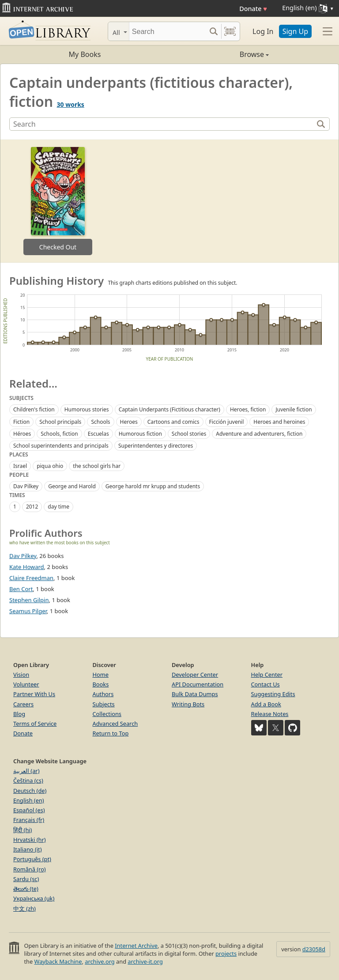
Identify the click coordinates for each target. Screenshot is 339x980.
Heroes (129, 422)
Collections (107, 714)
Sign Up (295, 31)
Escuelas (98, 434)
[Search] (168, 31)
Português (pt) (32, 859)
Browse (219, 54)
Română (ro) (30, 869)
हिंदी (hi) (23, 830)
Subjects (104, 704)
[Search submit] (213, 31)
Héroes (22, 434)
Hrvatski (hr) (30, 840)
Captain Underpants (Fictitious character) (169, 409)
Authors (103, 694)
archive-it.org (145, 961)
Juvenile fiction (294, 409)
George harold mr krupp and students (153, 486)
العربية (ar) (26, 771)
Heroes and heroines (279, 422)
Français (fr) (29, 820)
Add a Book (266, 704)
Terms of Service (35, 724)
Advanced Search (115, 724)
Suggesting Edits (273, 694)
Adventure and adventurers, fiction (259, 434)
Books (101, 684)
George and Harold (72, 486)
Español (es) (29, 810)
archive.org (100, 961)
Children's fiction (34, 409)
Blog (19, 714)
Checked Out (58, 247)
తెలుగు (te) (26, 889)
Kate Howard (27, 567)
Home (101, 675)
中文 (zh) (24, 908)
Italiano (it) (28, 849)
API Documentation (198, 684)
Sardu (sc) (26, 879)
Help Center (267, 675)
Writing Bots (188, 704)
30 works (71, 104)
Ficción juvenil (227, 422)
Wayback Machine (58, 961)
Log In (263, 31)
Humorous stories (87, 409)
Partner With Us (34, 694)
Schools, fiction (59, 434)
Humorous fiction (140, 434)
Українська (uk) (34, 898)
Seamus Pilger (28, 611)
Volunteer (26, 684)
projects (226, 954)
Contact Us (266, 684)
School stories (189, 434)
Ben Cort (21, 589)
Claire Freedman (31, 578)
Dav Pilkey (26, 486)
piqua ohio (50, 466)
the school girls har (97, 466)
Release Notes (270, 714)
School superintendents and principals (61, 446)
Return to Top (111, 733)
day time (58, 507)
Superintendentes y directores (156, 446)
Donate (253, 9)
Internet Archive (136, 946)
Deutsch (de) (30, 791)
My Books (85, 54)
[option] (58, 201)
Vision (21, 675)
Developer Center (195, 675)
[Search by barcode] (230, 31)
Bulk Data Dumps (195, 694)
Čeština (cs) (28, 780)
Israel (20, 466)
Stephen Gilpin (29, 600)
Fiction (21, 422)
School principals (60, 422)
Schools (100, 422)
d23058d (314, 949)
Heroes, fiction (248, 409)
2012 (32, 507)
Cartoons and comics (173, 422)
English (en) (29, 800)
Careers (23, 704)
